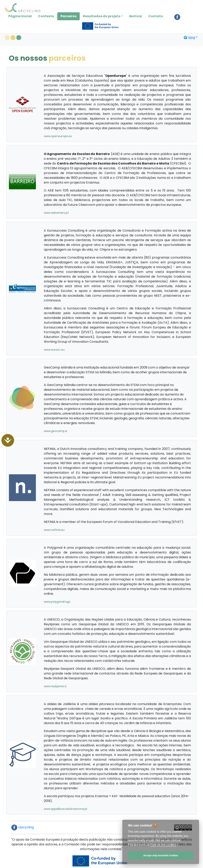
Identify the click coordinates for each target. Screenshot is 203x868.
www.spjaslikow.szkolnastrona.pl (65, 809)
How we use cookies (163, 845)
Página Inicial (20, 16)
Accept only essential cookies (161, 855)
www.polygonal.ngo (57, 602)
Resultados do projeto (102, 16)
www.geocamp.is (56, 431)
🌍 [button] (189, 37)
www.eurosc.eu (54, 350)
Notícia (136, 16)
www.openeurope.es (58, 136)
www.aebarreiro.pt (56, 213)
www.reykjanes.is (55, 686)
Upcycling (22, 827)
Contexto (46, 16)
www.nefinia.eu (54, 530)
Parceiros (68, 16)
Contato (156, 16)
